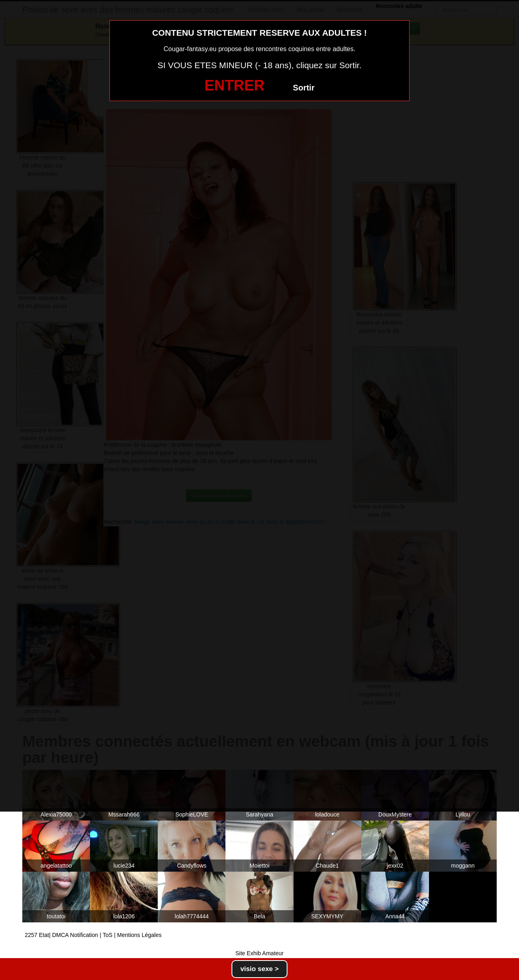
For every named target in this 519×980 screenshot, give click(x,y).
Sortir (303, 88)
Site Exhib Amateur (259, 953)
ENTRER (234, 85)
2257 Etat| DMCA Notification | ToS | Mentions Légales (93, 935)
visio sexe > (260, 969)
